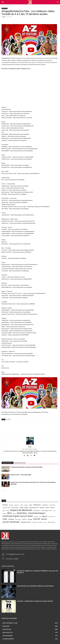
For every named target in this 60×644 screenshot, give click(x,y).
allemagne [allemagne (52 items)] (11, 505)
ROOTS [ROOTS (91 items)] (25, 519)
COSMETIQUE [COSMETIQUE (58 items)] (45, 505)
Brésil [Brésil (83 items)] (31, 505)
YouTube (8, 419)
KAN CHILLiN (9, 6)
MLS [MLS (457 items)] (9, 513)
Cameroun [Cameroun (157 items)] (37, 505)
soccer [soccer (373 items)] (44, 519)
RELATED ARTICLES (8, 463)
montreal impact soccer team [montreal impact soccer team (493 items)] (18, 516)
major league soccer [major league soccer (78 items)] (47, 511)
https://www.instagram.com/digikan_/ (30, 449)
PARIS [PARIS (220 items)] (5, 519)
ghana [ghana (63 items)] (4, 511)
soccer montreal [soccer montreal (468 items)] (11, 522)
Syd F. (4, 17)
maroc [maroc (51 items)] (55, 511)
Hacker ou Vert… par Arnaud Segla (21, 475)
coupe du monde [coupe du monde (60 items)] (7, 508)
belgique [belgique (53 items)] (26, 505)
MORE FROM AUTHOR (20, 463)
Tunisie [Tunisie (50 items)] (45, 522)
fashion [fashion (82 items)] (47, 508)
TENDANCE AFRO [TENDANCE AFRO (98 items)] (25, 522)
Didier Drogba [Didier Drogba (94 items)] (24, 508)
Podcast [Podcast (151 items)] (11, 519)
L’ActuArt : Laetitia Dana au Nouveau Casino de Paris (35, 601)
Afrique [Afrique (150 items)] (5, 505)
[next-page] (5, 490)
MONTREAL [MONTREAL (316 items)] (22, 513)
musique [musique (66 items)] (36, 516)
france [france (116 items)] (52, 507)
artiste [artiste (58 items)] (22, 505)
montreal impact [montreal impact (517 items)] (37, 513)
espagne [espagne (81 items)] (42, 508)
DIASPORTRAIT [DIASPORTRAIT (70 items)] (15, 508)
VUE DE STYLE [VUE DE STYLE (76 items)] (52, 522)
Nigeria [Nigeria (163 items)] (45, 516)
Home (3, 6)
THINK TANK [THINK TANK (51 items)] (34, 522)
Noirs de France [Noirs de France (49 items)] (52, 517)
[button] (58, 2)
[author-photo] (30, 445)
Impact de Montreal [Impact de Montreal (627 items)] (21, 510)
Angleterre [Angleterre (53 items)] (17, 505)
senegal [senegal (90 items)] (30, 519)
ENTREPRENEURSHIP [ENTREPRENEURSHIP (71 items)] (34, 508)
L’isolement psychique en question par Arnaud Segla (26, 467)
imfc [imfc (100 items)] (8, 511)
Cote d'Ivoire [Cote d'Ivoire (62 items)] (52, 505)
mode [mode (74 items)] (14, 513)
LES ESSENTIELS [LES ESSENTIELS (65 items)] (37, 511)
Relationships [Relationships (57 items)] (18, 519)
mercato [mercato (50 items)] (4, 514)
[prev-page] (3, 490)
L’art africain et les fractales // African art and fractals (35, 586)
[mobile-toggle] (3, 2)
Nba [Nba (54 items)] (40, 516)
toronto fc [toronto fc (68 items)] (40, 522)
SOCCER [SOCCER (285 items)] (37, 519)
